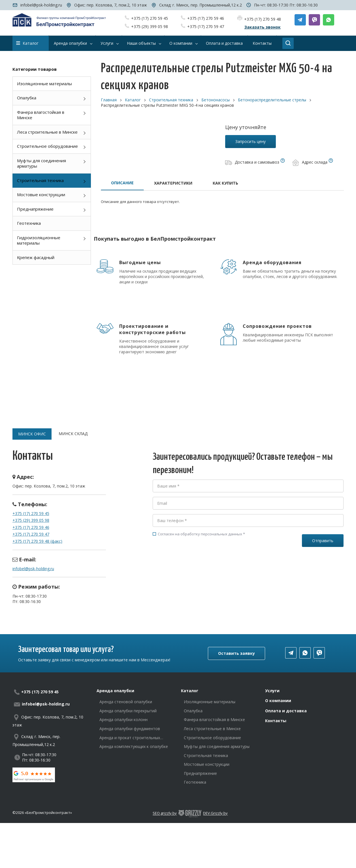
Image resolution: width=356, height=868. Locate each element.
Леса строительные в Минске (47, 132)
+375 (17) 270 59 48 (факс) (37, 541)
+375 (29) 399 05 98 (150, 26)
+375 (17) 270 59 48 (263, 19)
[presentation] (196, 562)
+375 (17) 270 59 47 (206, 26)
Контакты (276, 721)
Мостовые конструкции (41, 194)
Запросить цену (251, 141)
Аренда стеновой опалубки (126, 702)
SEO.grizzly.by (165, 813)
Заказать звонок (263, 27)
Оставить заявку (236, 653)
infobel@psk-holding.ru (41, 5)
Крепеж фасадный (36, 257)
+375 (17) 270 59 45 (150, 18)
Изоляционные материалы (44, 84)
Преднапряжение (35, 209)
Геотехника (29, 223)
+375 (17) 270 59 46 (206, 18)
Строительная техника (40, 180)
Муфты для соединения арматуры (41, 163)
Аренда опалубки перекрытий (128, 711)
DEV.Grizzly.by (215, 813)
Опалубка (27, 98)
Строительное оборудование (47, 146)
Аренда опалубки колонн (123, 720)
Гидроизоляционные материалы (39, 240)
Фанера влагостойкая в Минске (41, 115)
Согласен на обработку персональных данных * (199, 534)
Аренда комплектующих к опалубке (134, 746)
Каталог (27, 43)
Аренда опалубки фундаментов (130, 729)
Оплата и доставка (286, 711)
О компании (278, 701)
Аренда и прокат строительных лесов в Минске (130, 738)
